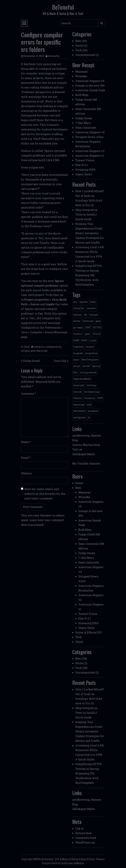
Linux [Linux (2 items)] (93, 340)
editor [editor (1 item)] (77, 321)
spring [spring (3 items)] (96, 366)
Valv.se (77, 449)
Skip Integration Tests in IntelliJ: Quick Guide (86, 214)
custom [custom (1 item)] (77, 315)
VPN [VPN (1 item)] (100, 398)
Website (26, 473)
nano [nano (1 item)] (76, 360)
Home (79, 483)
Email (26, 458)
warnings (42, 351)
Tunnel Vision (85, 160)
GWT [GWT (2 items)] (88, 328)
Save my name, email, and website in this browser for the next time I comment (45, 494)
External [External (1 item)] (88, 321)
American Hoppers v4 (90, 132)
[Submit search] (102, 23)
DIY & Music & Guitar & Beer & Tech (75, 859)
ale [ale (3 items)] (75, 302)
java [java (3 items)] (87, 334)
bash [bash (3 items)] (93, 302)
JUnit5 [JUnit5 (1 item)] (96, 334)
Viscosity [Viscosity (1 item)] (90, 398)
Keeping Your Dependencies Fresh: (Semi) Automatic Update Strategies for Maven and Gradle (90, 233)
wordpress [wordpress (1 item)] (79, 417)
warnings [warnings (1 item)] (79, 405)
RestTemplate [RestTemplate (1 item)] (90, 360)
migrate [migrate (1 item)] (78, 353)
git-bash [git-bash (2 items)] (78, 328)
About (79, 642)
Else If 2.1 (81, 165)
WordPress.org (85, 842)
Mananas (81, 71)
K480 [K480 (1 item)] (76, 340)
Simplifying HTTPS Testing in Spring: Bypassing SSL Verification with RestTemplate (89, 275)
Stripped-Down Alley (89, 137)
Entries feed (83, 833)
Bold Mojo (82, 95)
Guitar (79, 45)
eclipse (25, 351)
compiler (39, 347)
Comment (28, 394)
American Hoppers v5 (90, 81)
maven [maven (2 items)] (90, 347)
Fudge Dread (31, 361)
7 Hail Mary (83, 123)
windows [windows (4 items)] (93, 411)
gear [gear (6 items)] (98, 321)
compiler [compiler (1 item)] (79, 308)
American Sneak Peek (90, 90)
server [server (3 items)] (86, 366)
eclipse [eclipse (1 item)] (94, 315)
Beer (78, 41)
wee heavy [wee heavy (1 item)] (79, 411)
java (33, 351)
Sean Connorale (86, 128)
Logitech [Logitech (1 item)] (78, 347)
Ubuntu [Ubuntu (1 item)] (77, 398)
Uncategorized (85, 55)
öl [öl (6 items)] (89, 417)
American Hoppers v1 (90, 156)
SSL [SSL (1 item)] (75, 372)
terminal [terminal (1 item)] (79, 385)
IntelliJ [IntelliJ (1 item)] (78, 334)
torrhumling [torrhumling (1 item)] (92, 392)
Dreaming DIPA (85, 170)
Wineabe (81, 76)
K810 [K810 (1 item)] (84, 340)
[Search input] (79, 23)
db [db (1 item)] (86, 315)
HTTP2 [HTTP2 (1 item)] (97, 328)
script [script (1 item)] (77, 366)
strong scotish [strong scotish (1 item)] (88, 372)
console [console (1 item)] (91, 308)
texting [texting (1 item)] (91, 385)
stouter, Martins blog (86, 445)
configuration (53, 347)
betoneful (54, 56)
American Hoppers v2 (90, 151)
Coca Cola (60, 361)
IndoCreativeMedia (72, 863)
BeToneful (63, 7)
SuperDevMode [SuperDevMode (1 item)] (82, 379)
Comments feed (86, 838)
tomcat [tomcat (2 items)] (77, 392)
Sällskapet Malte (84, 454)
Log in (79, 828)
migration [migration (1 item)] (92, 353)
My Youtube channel (86, 463)
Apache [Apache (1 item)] (83, 302)
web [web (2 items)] (89, 405)
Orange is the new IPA (90, 85)
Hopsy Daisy (84, 174)
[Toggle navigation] (24, 23)
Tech (27, 347)
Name (26, 442)
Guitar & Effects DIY (89, 632)
